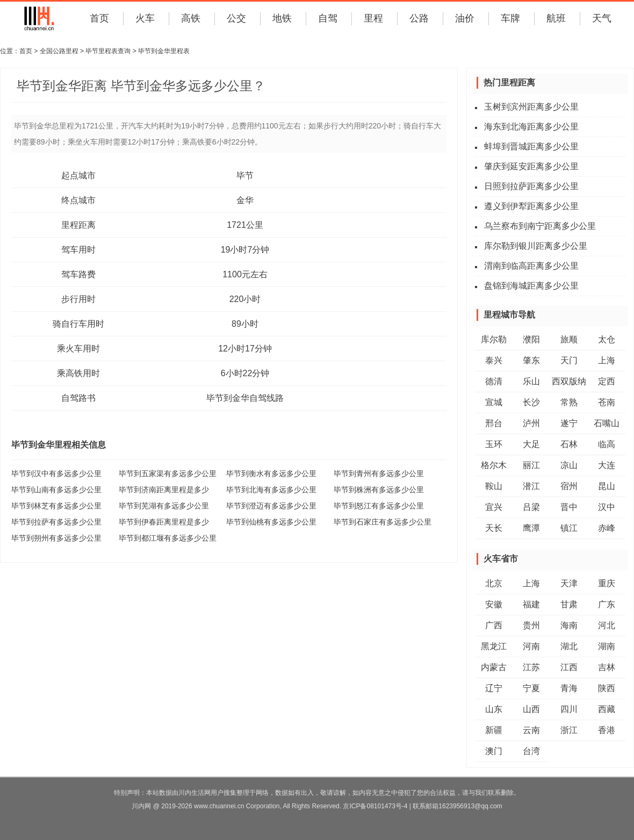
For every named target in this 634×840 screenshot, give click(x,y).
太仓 (607, 339)
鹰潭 (531, 528)
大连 (607, 465)
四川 (569, 709)
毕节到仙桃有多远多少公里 (271, 522)
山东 (494, 709)
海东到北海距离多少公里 (531, 127)
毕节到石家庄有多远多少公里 (383, 522)
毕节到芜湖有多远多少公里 (164, 506)
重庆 (607, 583)
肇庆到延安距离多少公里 (531, 166)
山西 (531, 709)
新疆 (494, 730)
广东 (607, 604)
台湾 (531, 751)
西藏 (607, 709)
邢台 (494, 423)
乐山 (531, 381)
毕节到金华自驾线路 (245, 398)
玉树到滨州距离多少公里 (531, 107)
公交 (236, 18)
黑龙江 (494, 646)
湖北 (569, 646)
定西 (607, 381)
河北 (607, 625)
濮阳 (531, 339)
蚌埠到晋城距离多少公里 (531, 146)
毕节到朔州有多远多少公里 (56, 538)
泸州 (531, 423)
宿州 (569, 486)
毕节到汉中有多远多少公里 (56, 473)
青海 (569, 688)
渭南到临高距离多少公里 (531, 266)
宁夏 (531, 688)
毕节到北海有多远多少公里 (271, 490)
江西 (569, 667)
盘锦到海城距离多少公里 (531, 286)
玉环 (494, 444)
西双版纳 (569, 381)
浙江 (569, 730)
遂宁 (569, 423)
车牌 (510, 18)
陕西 (607, 688)
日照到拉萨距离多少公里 (531, 186)
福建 (531, 604)
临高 (607, 444)
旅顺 (569, 339)
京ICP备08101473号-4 (375, 806)
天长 (494, 528)
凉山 (569, 465)
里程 (373, 18)
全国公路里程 (59, 51)
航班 (556, 18)
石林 (569, 444)
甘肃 (569, 604)
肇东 (531, 360)
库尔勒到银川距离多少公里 (536, 246)
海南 (569, 625)
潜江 (531, 486)
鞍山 (494, 486)
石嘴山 (607, 423)
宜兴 (494, 507)
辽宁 (494, 688)
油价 (465, 18)
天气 (602, 18)
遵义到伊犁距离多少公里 (531, 206)
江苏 (531, 667)
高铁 (191, 18)
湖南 (607, 646)
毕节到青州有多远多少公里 (379, 473)
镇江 (569, 528)
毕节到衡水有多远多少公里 (271, 473)
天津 (569, 583)
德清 (494, 381)
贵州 (531, 625)
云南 (531, 730)
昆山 (607, 486)
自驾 (328, 18)
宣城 (494, 402)
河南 (531, 646)
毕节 (245, 175)
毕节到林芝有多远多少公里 (56, 506)
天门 (569, 360)
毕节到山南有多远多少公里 (56, 490)
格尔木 (494, 465)
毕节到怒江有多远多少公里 (379, 506)
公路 (419, 18)
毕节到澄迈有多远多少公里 (271, 506)
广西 (494, 625)
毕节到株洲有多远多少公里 (379, 490)
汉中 (607, 507)
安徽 (494, 604)
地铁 (282, 18)
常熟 (569, 402)
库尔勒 (494, 339)
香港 (607, 730)
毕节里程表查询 (108, 51)
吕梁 (531, 507)
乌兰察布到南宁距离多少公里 (540, 226)
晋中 (569, 507)
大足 (531, 444)
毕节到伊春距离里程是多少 (164, 522)
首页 (99, 18)
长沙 (531, 402)
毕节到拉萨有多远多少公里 (56, 522)
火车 (145, 18)
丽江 (531, 465)
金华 (245, 200)
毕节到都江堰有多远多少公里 (168, 538)
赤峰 (607, 528)
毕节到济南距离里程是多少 (164, 490)
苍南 (607, 402)
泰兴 (494, 360)
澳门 (494, 751)
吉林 (607, 667)
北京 (494, 583)
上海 (607, 360)
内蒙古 (494, 667)
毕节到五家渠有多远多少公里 (168, 473)
